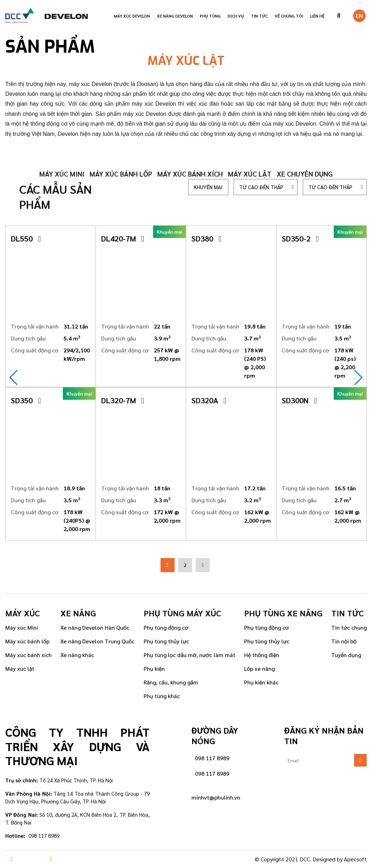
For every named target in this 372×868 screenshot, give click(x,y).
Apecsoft (355, 859)
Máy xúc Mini (22, 627)
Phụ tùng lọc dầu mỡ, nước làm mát (190, 655)
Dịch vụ (236, 16)
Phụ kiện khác (261, 682)
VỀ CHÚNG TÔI (289, 16)
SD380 (206, 238)
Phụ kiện (154, 668)
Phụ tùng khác (162, 696)
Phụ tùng (210, 16)
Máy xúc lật (250, 174)
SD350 (26, 400)
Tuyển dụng (346, 655)
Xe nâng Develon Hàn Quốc (95, 627)
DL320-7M (123, 400)
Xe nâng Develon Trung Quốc (97, 641)
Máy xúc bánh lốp (121, 174)
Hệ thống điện (262, 655)
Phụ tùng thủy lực (166, 641)
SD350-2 (300, 238)
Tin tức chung (349, 627)
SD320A (209, 400)
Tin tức (259, 16)
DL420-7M (123, 238)
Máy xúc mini (62, 174)
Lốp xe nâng (259, 668)
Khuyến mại (208, 187)
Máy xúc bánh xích (190, 174)
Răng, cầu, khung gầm (171, 682)
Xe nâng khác (77, 655)
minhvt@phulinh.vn (216, 797)
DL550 (26, 238)
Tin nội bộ (344, 641)
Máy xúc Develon (132, 16)
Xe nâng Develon (175, 16)
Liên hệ (317, 16)
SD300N (299, 400)
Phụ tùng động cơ (166, 627)
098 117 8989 (212, 758)
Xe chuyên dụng (305, 174)
